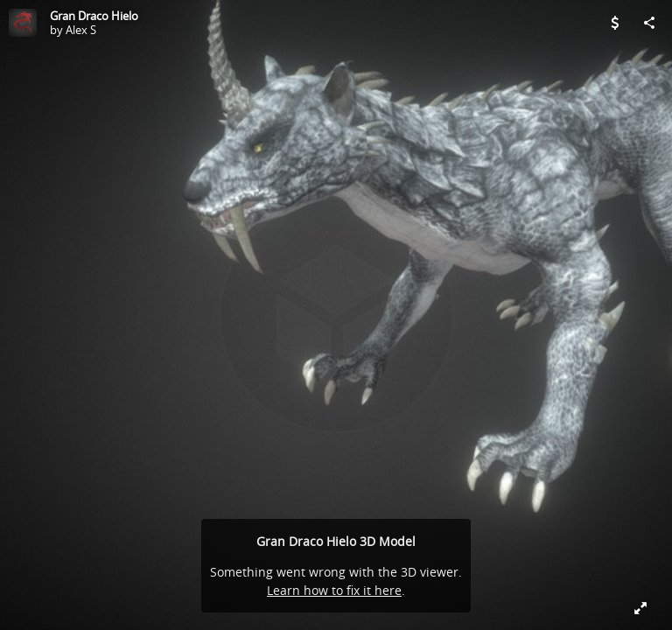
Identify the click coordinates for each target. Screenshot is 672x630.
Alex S (81, 30)
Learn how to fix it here (334, 590)
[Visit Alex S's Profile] (23, 23)
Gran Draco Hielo (94, 16)
